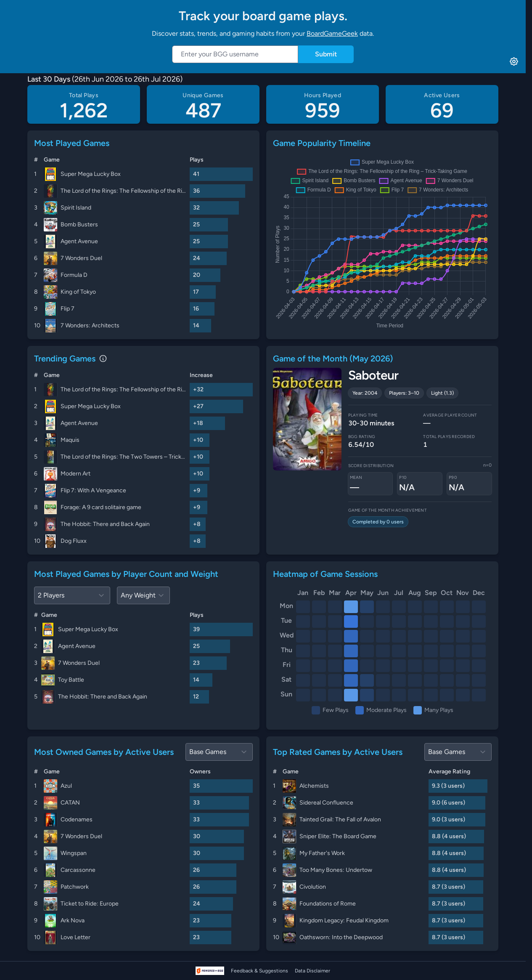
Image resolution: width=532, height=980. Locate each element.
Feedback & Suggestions (259, 971)
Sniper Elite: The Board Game (338, 836)
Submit (326, 54)
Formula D (74, 275)
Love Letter (75, 937)
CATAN (70, 803)
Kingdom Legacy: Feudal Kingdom (344, 920)
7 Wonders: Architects (90, 325)
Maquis (70, 440)
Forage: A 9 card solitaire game (101, 507)
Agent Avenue (79, 241)
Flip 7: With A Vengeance (93, 490)
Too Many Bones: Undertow (336, 870)
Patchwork (75, 887)
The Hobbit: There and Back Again (105, 524)
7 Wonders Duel (81, 258)
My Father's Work (322, 853)
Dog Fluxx (74, 541)
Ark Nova (73, 920)
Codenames (77, 819)
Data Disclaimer (312, 971)
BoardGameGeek (332, 33)
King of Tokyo (78, 292)
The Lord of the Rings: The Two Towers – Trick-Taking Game (123, 457)
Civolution (313, 887)
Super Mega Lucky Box (91, 174)
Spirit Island (76, 208)
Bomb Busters (79, 224)
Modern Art (75, 474)
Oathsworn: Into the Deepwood (341, 937)
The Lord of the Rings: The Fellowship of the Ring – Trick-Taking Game (123, 191)
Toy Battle (71, 680)
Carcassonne (78, 870)
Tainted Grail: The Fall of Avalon (340, 819)
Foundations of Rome (328, 904)
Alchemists (314, 786)
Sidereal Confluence (326, 803)
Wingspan (74, 853)
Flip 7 (67, 309)
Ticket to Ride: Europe (90, 904)
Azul (66, 786)
